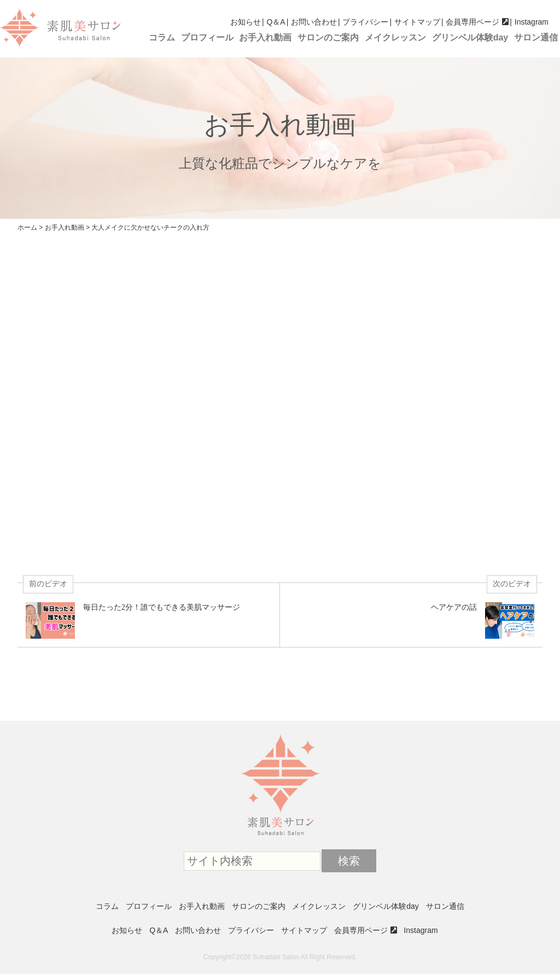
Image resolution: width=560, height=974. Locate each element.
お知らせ (246, 22)
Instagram (532, 22)
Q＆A (276, 22)
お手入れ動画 (265, 37)
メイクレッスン (395, 37)
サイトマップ (417, 22)
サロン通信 (536, 37)
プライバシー (365, 22)
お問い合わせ (314, 22)
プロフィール (207, 37)
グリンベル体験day (470, 37)
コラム (162, 37)
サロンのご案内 (328, 37)
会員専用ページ (472, 22)
